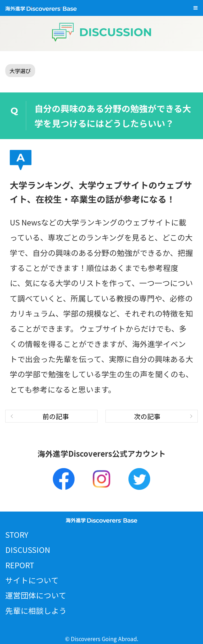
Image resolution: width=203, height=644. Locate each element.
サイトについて (32, 580)
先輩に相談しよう (36, 610)
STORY (17, 534)
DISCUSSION (28, 550)
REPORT (20, 565)
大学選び (20, 71)
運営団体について (36, 595)
